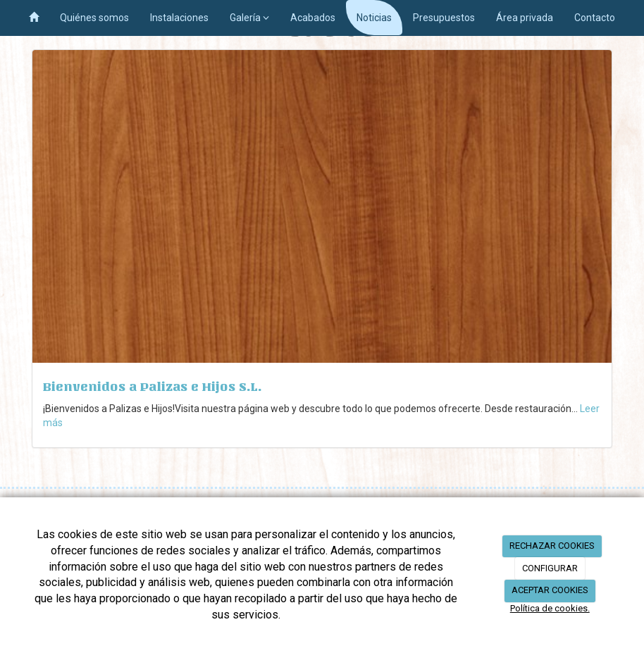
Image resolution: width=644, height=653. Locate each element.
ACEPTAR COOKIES (550, 590)
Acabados (313, 18)
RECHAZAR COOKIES (552, 546)
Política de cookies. (550, 608)
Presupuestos (444, 18)
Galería (249, 18)
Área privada (525, 18)
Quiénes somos (94, 18)
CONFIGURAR (550, 568)
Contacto (595, 18)
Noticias (374, 18)
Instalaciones (179, 18)
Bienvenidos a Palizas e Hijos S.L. (153, 387)
